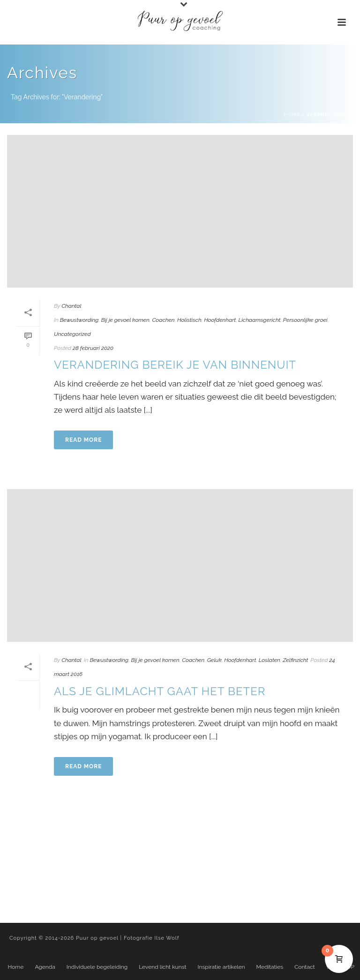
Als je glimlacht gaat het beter (160, 691)
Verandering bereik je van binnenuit (175, 365)
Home (292, 115)
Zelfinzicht (295, 660)
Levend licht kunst (162, 967)
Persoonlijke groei (305, 320)
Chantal (71, 306)
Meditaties (270, 967)
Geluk (214, 660)
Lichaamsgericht (260, 320)
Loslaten (270, 660)
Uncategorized (72, 334)
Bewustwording (79, 320)
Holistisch (189, 320)
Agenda (45, 967)
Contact (304, 967)
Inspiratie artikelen (221, 967)
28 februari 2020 (93, 348)
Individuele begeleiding (97, 967)
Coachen (163, 320)
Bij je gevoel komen (125, 320)
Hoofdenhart (220, 320)
